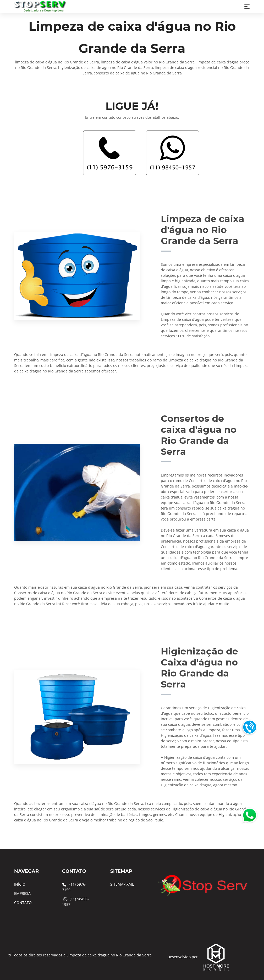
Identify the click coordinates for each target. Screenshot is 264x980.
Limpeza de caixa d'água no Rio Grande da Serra (109, 955)
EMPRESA (22, 893)
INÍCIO (20, 884)
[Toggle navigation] (247, 7)
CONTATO (23, 903)
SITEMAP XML (122, 884)
